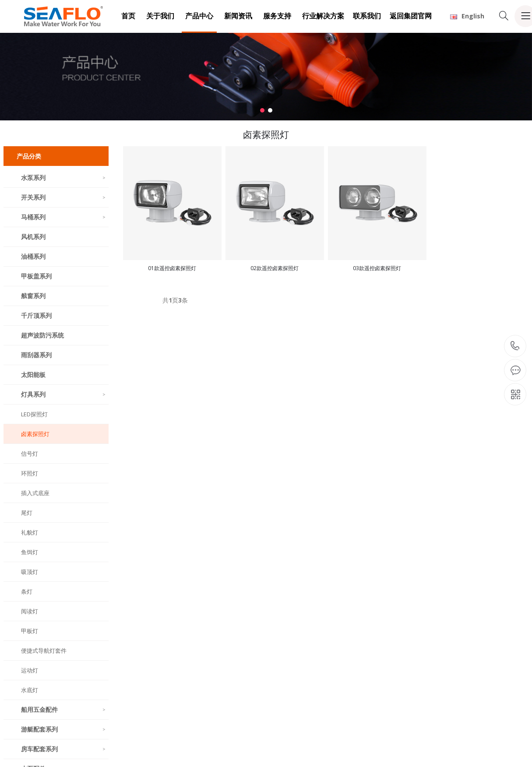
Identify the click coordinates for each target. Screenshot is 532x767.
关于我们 (160, 16)
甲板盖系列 (36, 276)
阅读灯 (30, 611)
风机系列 (33, 237)
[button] (262, 110)
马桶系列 (64, 217)
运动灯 (30, 670)
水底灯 (30, 690)
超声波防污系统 (42, 335)
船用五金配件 (64, 709)
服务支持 (277, 16)
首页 (128, 16)
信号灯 (30, 454)
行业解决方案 (323, 16)
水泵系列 (64, 178)
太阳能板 (33, 375)
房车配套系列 (64, 749)
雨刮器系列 (36, 355)
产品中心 (199, 16)
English (467, 16)
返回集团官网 (411, 16)
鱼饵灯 (30, 552)
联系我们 (367, 16)
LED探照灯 (34, 414)
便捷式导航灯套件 (44, 651)
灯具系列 (64, 394)
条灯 (27, 591)
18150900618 (515, 346)
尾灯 (27, 513)
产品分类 (29, 156)
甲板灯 (30, 631)
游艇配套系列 (64, 729)
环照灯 (30, 473)
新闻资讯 (238, 16)
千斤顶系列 (36, 315)
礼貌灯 (30, 532)
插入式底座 (35, 493)
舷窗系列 (33, 296)
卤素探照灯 (35, 434)
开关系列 (64, 197)
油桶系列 (33, 256)
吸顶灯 (30, 572)
